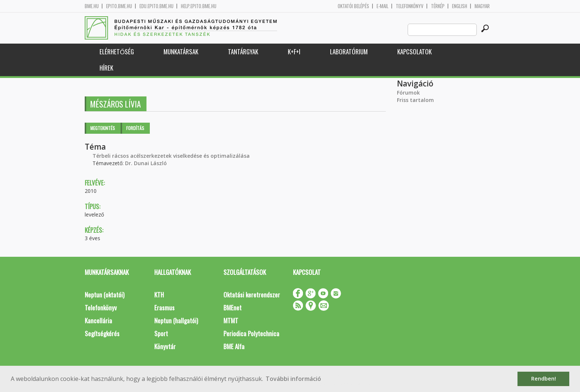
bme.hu (92, 6)
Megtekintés (103, 128)
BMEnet (232, 308)
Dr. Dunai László (146, 163)
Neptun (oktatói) (104, 295)
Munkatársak (181, 52)
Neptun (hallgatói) (176, 321)
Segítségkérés (102, 333)
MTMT (231, 321)
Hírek (106, 68)
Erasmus (164, 308)
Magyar (482, 6)
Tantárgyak (243, 52)
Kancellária (98, 321)
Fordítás (135, 128)
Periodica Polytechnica (251, 333)
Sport (161, 333)
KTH (159, 295)
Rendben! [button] (544, 379)
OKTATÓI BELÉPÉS (353, 6)
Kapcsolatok (414, 52)
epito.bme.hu (119, 6)
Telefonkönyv (410, 6)
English (460, 6)
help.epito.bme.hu (199, 6)
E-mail (382, 6)
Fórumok (408, 93)
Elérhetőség (117, 52)
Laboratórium (349, 52)
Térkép (438, 6)
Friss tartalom (415, 100)
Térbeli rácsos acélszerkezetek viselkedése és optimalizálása (171, 156)
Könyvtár (165, 346)
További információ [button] (293, 379)
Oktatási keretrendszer (252, 295)
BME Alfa (234, 346)
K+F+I (294, 52)
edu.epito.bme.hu (156, 6)
